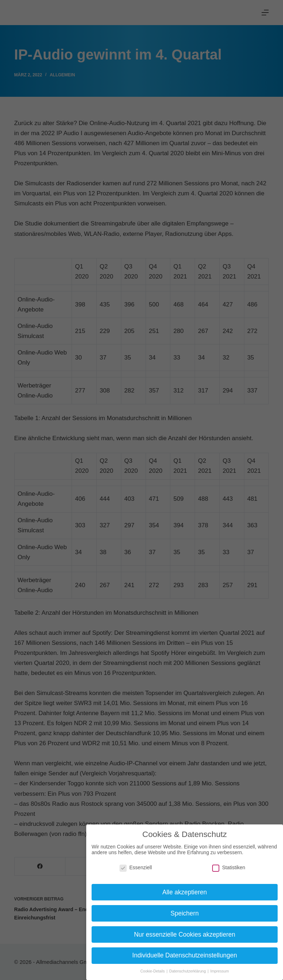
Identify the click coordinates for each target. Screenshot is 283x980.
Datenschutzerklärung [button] (188, 971)
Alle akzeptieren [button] (185, 892)
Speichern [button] (185, 913)
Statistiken (229, 867)
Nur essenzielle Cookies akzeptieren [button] (184, 934)
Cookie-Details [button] (153, 971)
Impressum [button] (220, 971)
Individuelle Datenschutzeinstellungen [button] (185, 955)
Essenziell (136, 867)
